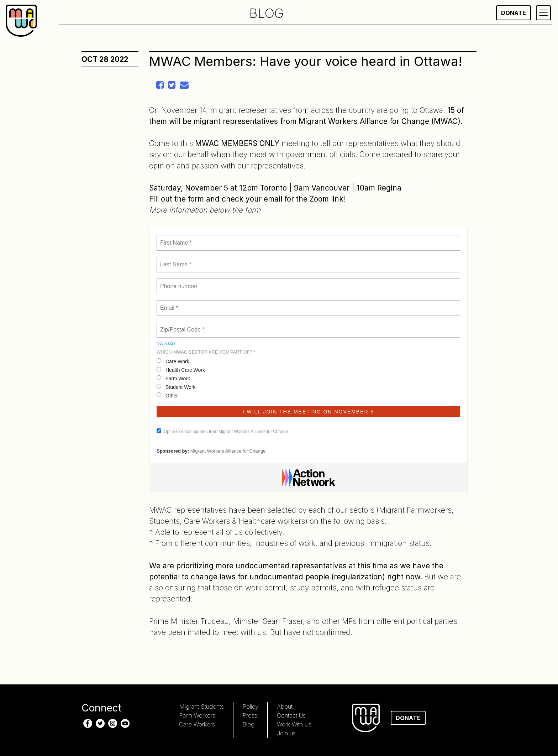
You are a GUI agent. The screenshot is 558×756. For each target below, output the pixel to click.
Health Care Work (181, 370)
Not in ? (166, 343)
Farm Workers (197, 715)
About (285, 707)
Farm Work (173, 378)
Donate (514, 13)
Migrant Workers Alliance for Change (228, 451)
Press (250, 715)
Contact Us (291, 715)
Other (167, 395)
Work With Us (294, 724)
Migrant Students (201, 707)
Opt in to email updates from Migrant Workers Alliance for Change (222, 431)
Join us (286, 733)
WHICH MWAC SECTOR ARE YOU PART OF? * (206, 352)
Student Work (176, 387)
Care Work (173, 361)
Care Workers (197, 724)
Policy (250, 707)
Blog (248, 724)
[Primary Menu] (543, 13)
